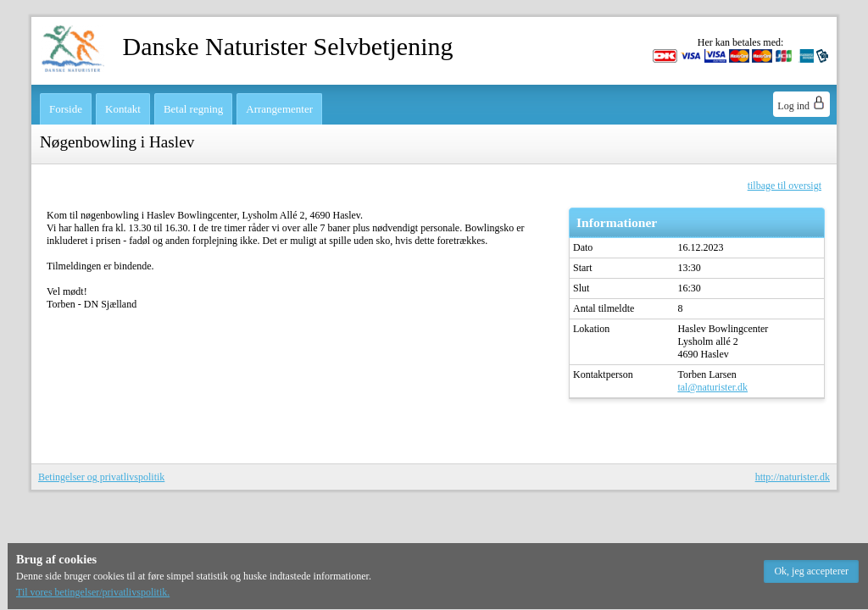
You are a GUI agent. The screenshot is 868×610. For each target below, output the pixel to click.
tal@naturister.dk (712, 387)
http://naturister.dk (793, 477)
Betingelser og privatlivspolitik (101, 477)
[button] (811, 571)
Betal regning (193, 109)
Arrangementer (279, 109)
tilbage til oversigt (785, 186)
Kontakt (123, 109)
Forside (66, 109)
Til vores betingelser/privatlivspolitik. (93, 592)
